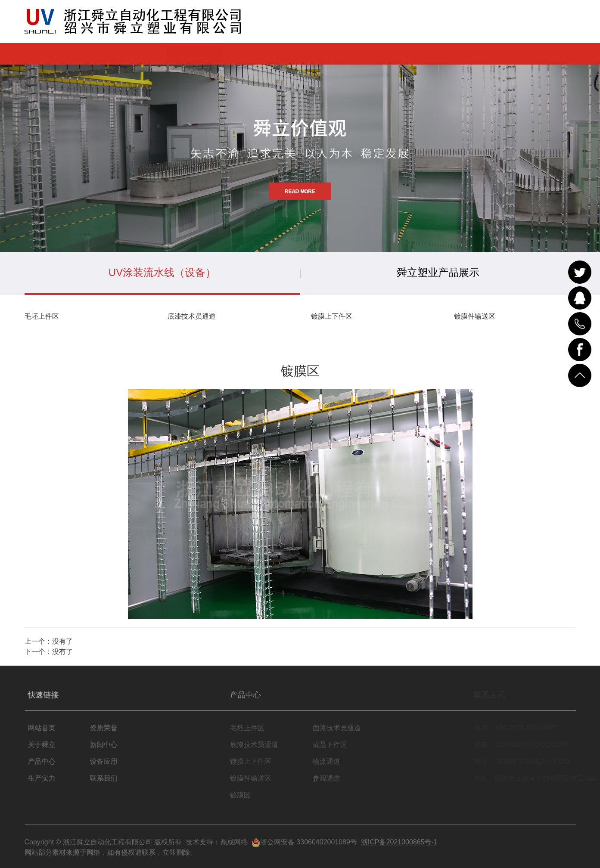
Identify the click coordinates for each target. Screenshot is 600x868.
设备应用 (477, 54)
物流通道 (339, 761)
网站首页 (52, 54)
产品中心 (194, 54)
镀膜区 (253, 795)
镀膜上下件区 (332, 316)
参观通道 (339, 778)
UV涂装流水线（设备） (162, 272)
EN (567, 22)
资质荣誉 (336, 54)
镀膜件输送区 (475, 316)
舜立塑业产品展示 (438, 272)
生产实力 (264, 54)
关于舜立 (123, 54)
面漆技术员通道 (349, 728)
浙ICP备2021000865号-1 (399, 846)
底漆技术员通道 (192, 316)
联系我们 (548, 54)
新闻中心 (406, 54)
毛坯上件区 (42, 316)
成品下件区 (342, 745)
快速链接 (50, 694)
